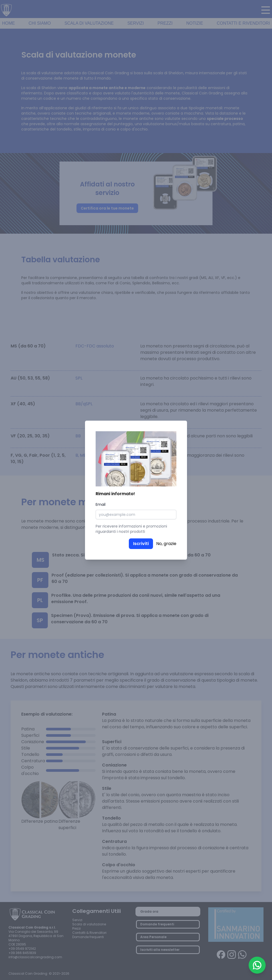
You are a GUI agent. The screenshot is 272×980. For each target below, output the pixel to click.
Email (101, 504)
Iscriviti (141, 544)
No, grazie (166, 544)
